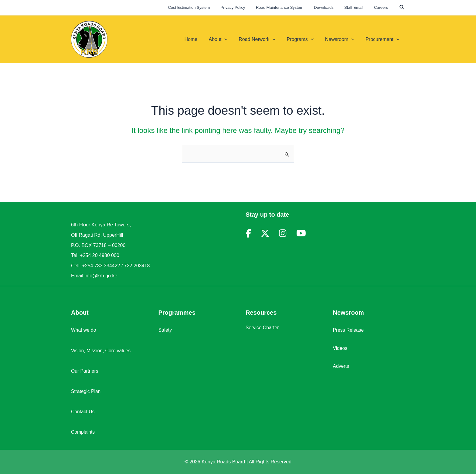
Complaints (83, 432)
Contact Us (83, 412)
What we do (84, 330)
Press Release (349, 330)
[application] (232, 39)
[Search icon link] (402, 8)
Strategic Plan (86, 391)
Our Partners (85, 371)
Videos (340, 348)
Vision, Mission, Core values (102, 351)
